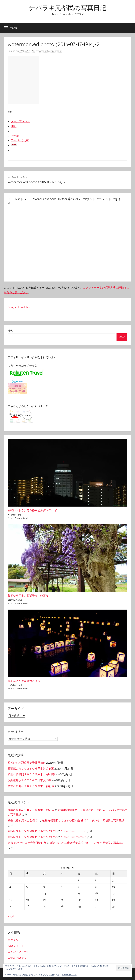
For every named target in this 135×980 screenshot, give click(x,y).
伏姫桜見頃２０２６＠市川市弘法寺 (29, 780)
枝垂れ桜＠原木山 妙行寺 (23, 821)
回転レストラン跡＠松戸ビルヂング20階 (32, 510)
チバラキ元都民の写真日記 (67, 8)
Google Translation (19, 307)
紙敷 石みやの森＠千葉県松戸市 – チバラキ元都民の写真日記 (87, 843)
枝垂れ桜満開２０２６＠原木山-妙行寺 (31, 774)
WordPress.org (17, 958)
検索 (10, 331)
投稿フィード (16, 946)
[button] (124, 968)
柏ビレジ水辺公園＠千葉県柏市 (27, 763)
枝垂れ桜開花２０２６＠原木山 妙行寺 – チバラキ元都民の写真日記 (83, 821)
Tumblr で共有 (20, 140)
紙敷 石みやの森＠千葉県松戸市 (27, 843)
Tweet (15, 136)
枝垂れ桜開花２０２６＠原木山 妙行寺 (31, 786)
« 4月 (11, 916)
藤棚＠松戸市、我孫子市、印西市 (28, 596)
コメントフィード (18, 952)
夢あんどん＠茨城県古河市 (24, 681)
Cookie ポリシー (69, 975)
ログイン (13, 940)
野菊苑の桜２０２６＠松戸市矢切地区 (31, 769)
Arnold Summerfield (50, 51)
